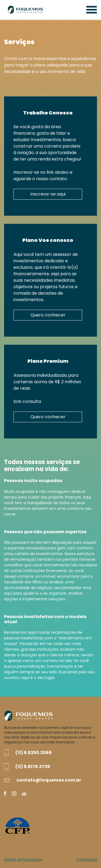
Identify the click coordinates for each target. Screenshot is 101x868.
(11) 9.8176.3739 (33, 767)
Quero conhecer (48, 315)
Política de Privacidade (23, 860)
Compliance (87, 860)
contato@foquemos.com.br (49, 780)
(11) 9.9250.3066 (34, 753)
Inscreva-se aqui (48, 194)
